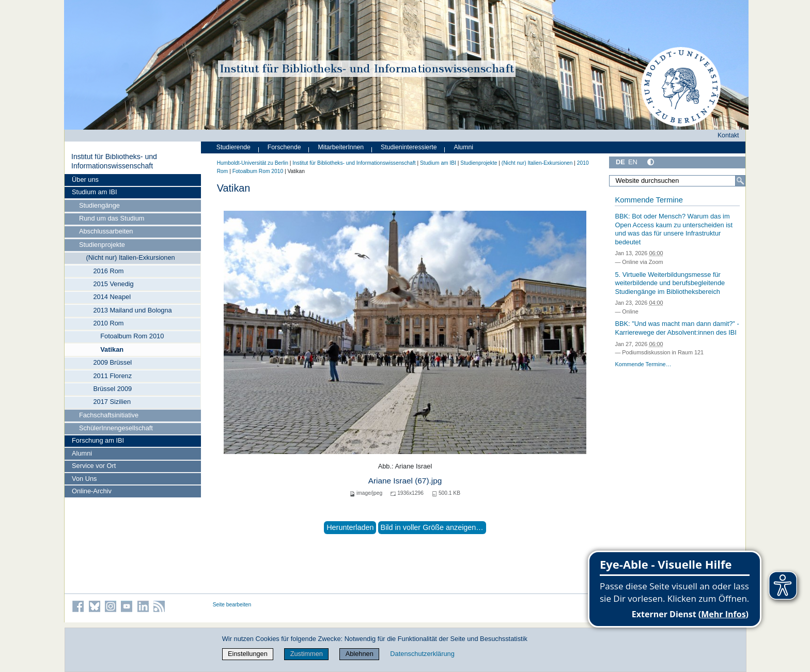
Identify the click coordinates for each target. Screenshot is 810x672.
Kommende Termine (649, 200)
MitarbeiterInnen (341, 147)
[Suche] (740, 181)
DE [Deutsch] (620, 162)
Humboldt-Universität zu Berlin (253, 163)
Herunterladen (350, 527)
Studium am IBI (94, 192)
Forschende (284, 147)
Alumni (82, 453)
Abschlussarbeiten (106, 231)
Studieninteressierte (409, 147)
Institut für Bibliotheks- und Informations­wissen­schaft (114, 161)
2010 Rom (108, 323)
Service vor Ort (94, 466)
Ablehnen (360, 654)
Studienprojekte (102, 245)
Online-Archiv (92, 491)
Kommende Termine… (643, 364)
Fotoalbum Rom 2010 (132, 336)
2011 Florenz (112, 376)
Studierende (233, 147)
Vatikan (112, 349)
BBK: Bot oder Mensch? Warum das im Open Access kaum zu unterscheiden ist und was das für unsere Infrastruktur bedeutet (674, 229)
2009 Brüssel (112, 362)
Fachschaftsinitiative (109, 415)
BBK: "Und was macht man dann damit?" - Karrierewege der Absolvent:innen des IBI (677, 328)
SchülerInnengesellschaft (116, 428)
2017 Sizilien (112, 402)
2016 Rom (108, 271)
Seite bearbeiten (232, 605)
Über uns (85, 179)
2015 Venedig (113, 284)
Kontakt (728, 135)
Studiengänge (99, 205)
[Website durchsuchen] (677, 181)
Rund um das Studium (112, 218)
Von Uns (84, 479)
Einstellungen (248, 654)
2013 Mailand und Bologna (132, 310)
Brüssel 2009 (112, 389)
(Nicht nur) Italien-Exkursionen (131, 257)
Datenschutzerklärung (422, 654)
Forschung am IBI (98, 440)
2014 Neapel (112, 297)
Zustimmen (307, 654)
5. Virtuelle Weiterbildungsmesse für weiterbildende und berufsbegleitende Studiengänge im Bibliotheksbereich (670, 283)
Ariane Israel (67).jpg (405, 481)
